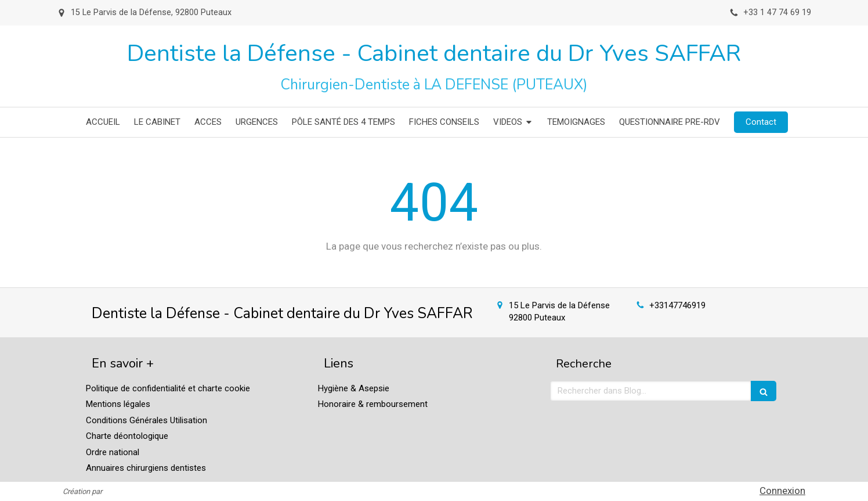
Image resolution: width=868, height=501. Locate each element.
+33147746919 (677, 305)
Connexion (782, 491)
